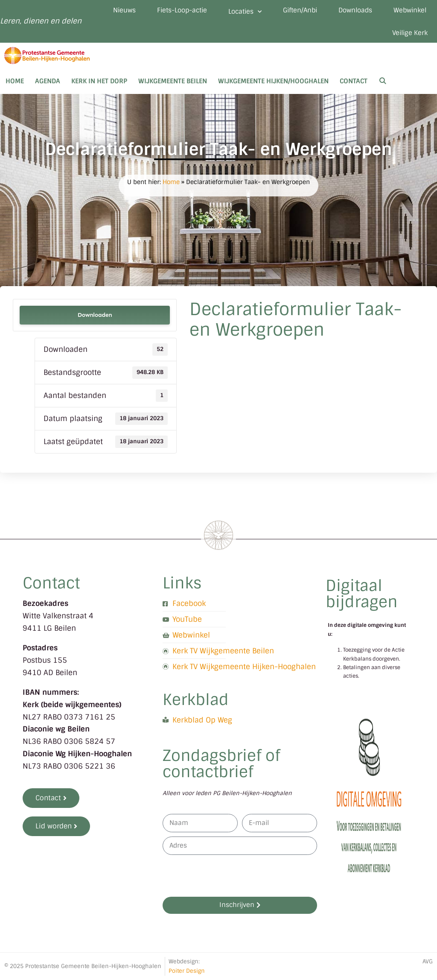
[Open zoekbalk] (383, 81)
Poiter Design (187, 971)
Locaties (245, 12)
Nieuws (124, 10)
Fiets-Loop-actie (182, 10)
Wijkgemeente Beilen (173, 81)
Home (15, 81)
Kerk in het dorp (99, 81)
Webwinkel (410, 10)
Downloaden (95, 315)
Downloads (355, 10)
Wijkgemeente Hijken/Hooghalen (273, 81)
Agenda (48, 81)
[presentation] (227, 876)
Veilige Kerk (410, 33)
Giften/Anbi (300, 10)
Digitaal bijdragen (362, 594)
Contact (354, 81)
